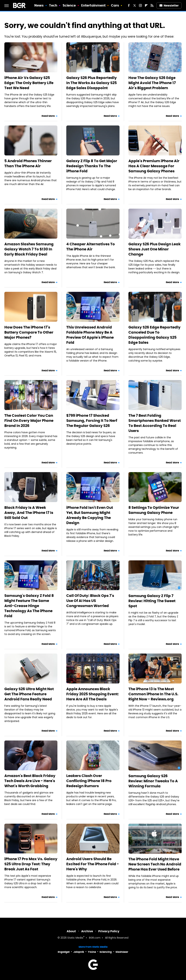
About (71, 931)
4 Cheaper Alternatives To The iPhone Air (91, 247)
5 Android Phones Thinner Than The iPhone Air (28, 163)
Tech (53, 5)
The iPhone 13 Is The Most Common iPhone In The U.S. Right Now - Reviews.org (153, 694)
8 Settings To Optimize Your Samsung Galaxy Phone (154, 510)
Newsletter (169, 6)
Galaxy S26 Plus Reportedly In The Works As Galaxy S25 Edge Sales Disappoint (92, 83)
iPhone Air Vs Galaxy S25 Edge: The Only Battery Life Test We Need (29, 83)
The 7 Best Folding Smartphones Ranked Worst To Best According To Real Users (155, 423)
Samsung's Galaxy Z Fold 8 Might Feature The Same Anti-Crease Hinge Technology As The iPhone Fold (29, 606)
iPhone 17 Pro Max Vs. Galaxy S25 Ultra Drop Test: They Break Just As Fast (31, 864)
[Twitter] (135, 5)
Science (69, 5)
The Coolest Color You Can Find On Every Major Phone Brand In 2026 (29, 421)
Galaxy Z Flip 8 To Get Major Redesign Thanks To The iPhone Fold (92, 166)
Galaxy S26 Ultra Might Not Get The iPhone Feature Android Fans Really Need (29, 694)
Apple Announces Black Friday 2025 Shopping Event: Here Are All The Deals (93, 694)
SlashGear (122, 952)
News (39, 5)
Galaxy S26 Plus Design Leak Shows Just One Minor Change (154, 249)
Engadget (64, 952)
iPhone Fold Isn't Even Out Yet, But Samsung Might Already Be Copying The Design (90, 515)
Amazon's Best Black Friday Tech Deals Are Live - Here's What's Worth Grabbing (30, 781)
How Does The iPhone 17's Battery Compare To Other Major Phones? (29, 332)
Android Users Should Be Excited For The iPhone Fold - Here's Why (93, 864)
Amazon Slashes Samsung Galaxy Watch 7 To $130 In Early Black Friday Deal (29, 249)
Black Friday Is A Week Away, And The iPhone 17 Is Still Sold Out (29, 513)
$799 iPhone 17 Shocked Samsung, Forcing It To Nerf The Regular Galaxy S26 (92, 421)
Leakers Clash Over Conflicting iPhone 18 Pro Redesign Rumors (89, 781)
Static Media (75, 938)
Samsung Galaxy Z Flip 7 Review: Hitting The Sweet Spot (152, 601)
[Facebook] (129, 5)
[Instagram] (140, 5)
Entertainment (93, 5)
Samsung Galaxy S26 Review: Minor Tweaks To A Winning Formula (153, 781)
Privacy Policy (109, 931)
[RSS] (152, 5)
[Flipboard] (146, 5)
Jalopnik (79, 952)
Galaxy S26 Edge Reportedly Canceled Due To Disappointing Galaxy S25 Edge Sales (154, 335)
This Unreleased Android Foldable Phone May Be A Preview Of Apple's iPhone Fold (90, 335)
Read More (48, 116)
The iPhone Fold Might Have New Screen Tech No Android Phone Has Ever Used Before (155, 864)
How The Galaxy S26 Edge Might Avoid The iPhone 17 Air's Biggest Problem (152, 83)
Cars (115, 5)
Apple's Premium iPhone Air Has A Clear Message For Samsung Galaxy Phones (154, 166)
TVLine (92, 952)
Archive (87, 931)
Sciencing (106, 952)
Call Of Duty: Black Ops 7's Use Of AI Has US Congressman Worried (90, 601)
